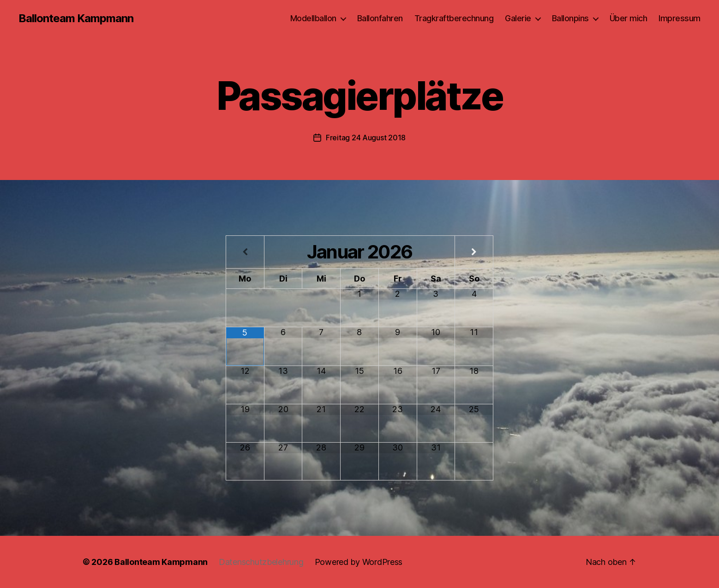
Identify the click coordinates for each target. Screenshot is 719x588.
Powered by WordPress (359, 562)
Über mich (629, 18)
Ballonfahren (380, 18)
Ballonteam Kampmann (76, 18)
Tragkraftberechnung (454, 18)
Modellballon (313, 18)
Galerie (518, 18)
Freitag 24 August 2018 (366, 138)
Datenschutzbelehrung (261, 562)
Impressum (680, 18)
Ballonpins (570, 18)
